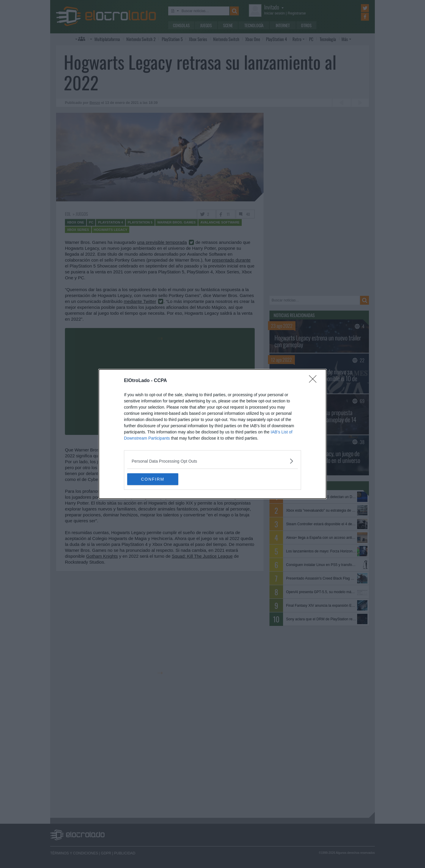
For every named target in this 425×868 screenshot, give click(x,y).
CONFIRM (155, 479)
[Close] (315, 381)
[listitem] (212, 461)
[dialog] (212, 434)
